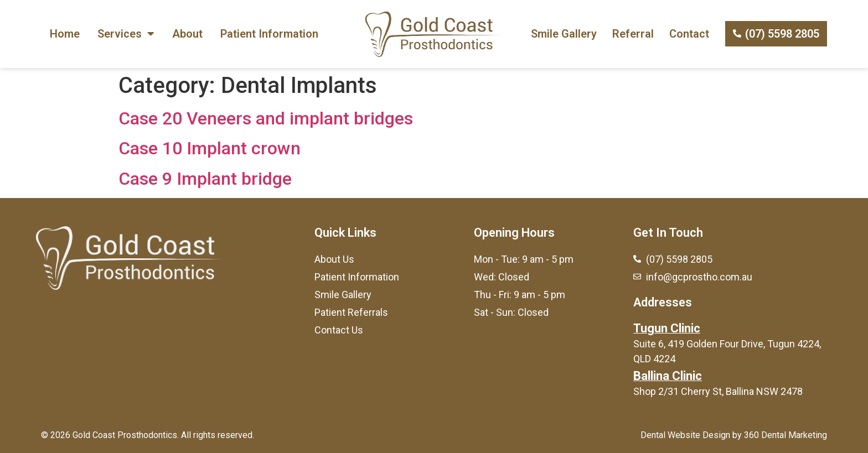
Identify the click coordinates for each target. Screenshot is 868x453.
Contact (689, 34)
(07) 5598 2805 (782, 34)
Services (126, 34)
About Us (334, 259)
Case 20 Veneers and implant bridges (266, 118)
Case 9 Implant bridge (205, 179)
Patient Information (269, 34)
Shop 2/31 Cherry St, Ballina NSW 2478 (718, 391)
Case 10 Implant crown (210, 148)
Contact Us (339, 330)
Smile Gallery (564, 34)
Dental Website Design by (691, 435)
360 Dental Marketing (786, 435)
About (187, 34)
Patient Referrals (351, 312)
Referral (633, 34)
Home (65, 34)
